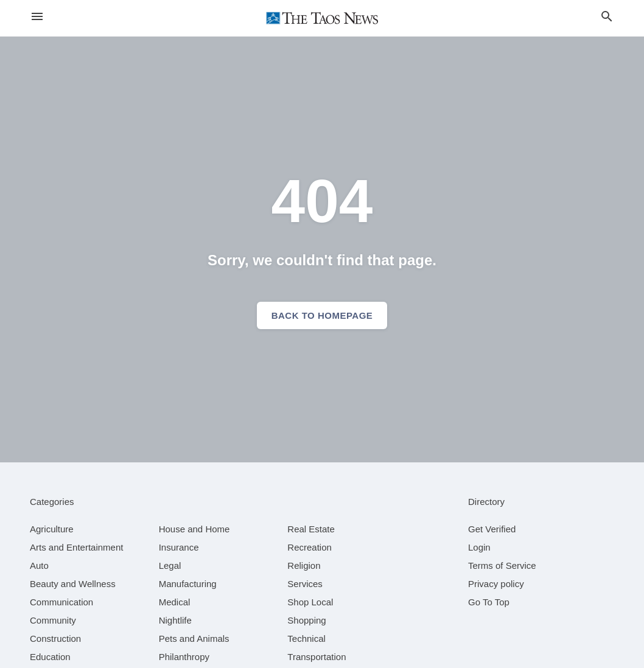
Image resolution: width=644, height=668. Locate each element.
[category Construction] (55, 638)
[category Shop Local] (310, 602)
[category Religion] (304, 565)
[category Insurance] (179, 547)
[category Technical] (306, 638)
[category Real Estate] (311, 529)
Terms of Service (502, 565)
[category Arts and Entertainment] (76, 547)
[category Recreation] (310, 547)
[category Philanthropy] (184, 657)
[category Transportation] (317, 657)
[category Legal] (170, 565)
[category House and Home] (194, 529)
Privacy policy (496, 584)
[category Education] (50, 657)
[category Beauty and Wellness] (73, 584)
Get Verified (492, 529)
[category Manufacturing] (188, 584)
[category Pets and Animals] (194, 638)
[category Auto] (39, 565)
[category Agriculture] (52, 529)
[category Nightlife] (175, 620)
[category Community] (53, 620)
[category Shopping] (306, 620)
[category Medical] (175, 602)
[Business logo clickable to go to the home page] (322, 18)
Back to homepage (322, 315)
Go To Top (489, 602)
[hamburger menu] (37, 17)
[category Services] (305, 584)
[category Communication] (61, 602)
